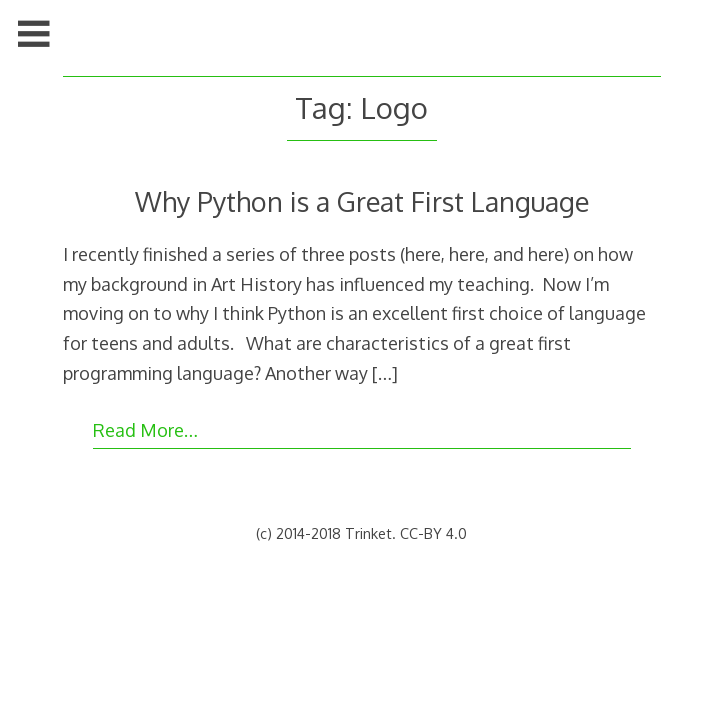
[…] (385, 373)
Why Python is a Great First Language (362, 201)
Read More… (145, 430)
